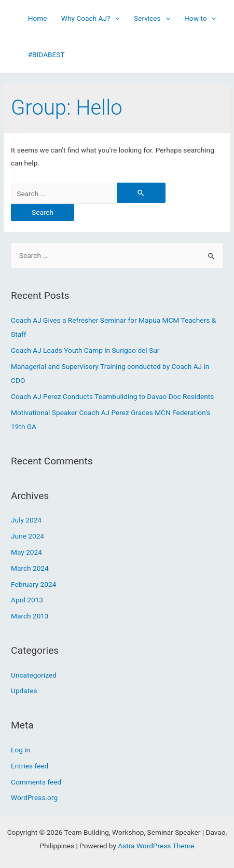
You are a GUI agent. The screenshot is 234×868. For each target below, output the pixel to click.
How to (200, 18)
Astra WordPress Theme (156, 846)
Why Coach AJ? (91, 18)
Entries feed (30, 766)
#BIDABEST (46, 54)
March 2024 (30, 568)
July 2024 (26, 520)
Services (152, 18)
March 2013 (30, 616)
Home (38, 18)
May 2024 (26, 552)
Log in (20, 750)
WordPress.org (34, 797)
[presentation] (115, 18)
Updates (24, 691)
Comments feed (36, 782)
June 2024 (27, 536)
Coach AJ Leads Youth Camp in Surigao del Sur (85, 350)
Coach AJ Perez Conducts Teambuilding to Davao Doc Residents (112, 396)
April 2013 (27, 600)
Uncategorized (34, 675)
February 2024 (33, 584)
